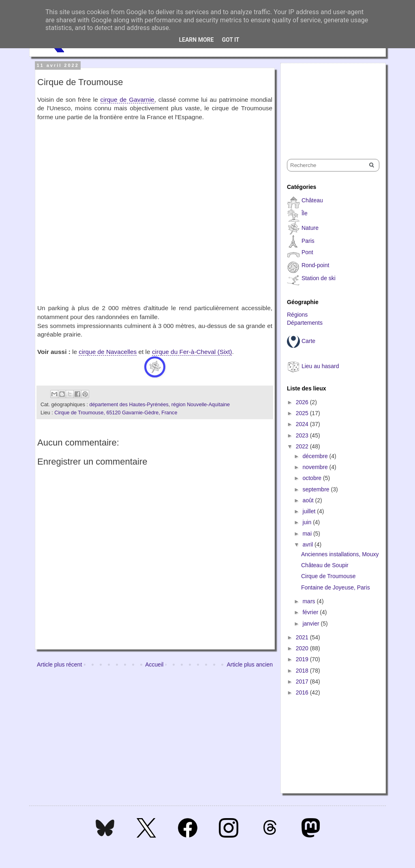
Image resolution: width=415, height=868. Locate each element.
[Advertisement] (327, 104)
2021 (303, 637)
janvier (311, 624)
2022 (303, 446)
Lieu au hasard (320, 366)
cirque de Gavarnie (127, 100)
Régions (297, 315)
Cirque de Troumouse (328, 576)
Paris (308, 241)
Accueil (154, 664)
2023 (303, 435)
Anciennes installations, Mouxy (340, 554)
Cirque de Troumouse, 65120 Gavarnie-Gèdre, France (116, 413)
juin (308, 522)
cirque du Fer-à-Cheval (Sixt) (192, 352)
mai (308, 534)
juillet (310, 511)
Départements (305, 323)
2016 (303, 692)
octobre (313, 478)
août (309, 500)
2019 (303, 659)
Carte (308, 341)
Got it (230, 40)
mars (309, 601)
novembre (316, 467)
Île (305, 213)
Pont (307, 252)
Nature (310, 228)
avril (308, 544)
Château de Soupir (325, 565)
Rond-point (316, 265)
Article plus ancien (250, 664)
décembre (316, 456)
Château (312, 200)
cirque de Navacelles (108, 352)
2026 (303, 402)
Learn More (196, 40)
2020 (303, 648)
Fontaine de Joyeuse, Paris (336, 587)
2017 (303, 682)
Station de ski (319, 278)
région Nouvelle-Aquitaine (201, 405)
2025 (303, 413)
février (311, 612)
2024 (303, 424)
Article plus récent (59, 664)
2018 (303, 671)
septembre (317, 489)
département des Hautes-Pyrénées (129, 405)
